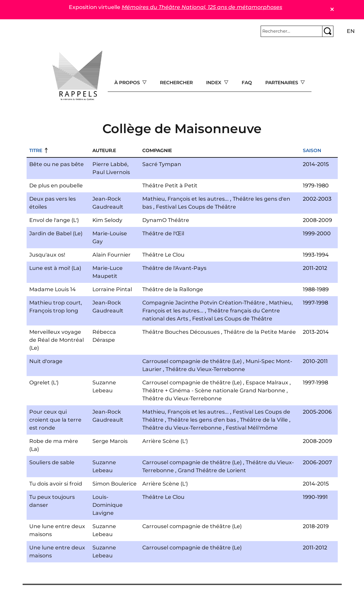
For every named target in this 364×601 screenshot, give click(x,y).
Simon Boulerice (115, 484)
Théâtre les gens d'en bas (202, 420)
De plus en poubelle (56, 186)
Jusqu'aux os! (47, 255)
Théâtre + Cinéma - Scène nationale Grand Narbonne (214, 391)
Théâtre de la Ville (264, 420)
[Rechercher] (292, 31)
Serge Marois (110, 441)
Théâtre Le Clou (163, 255)
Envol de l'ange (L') (54, 220)
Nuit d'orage (46, 361)
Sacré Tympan (162, 164)
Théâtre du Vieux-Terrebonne (205, 369)
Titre (36, 150)
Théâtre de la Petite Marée (260, 332)
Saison (312, 150)
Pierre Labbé (110, 164)
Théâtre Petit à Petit (170, 186)
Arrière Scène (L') (165, 441)
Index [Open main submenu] (214, 83)
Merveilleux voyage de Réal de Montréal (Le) (57, 340)
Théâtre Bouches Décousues (181, 332)
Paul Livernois (111, 172)
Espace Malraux (267, 383)
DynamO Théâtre (166, 220)
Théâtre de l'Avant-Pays (174, 268)
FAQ (247, 83)
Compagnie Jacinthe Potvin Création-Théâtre (204, 303)
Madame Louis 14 (53, 289)
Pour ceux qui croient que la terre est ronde (55, 420)
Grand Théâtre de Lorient (212, 470)
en (351, 31)
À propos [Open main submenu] (128, 83)
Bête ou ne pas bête (57, 164)
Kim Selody (107, 220)
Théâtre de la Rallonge (173, 289)
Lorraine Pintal (112, 289)
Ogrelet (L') (44, 383)
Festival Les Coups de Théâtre (196, 207)
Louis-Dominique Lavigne (108, 505)
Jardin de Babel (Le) (56, 233)
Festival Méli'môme (252, 428)
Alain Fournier (112, 255)
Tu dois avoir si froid (56, 484)
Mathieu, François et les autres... (185, 199)
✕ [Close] (332, 9)
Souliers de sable (52, 462)
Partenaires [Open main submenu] (282, 83)
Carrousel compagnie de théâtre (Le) (192, 361)
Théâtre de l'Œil (163, 233)
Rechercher (176, 83)
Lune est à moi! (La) (55, 268)
